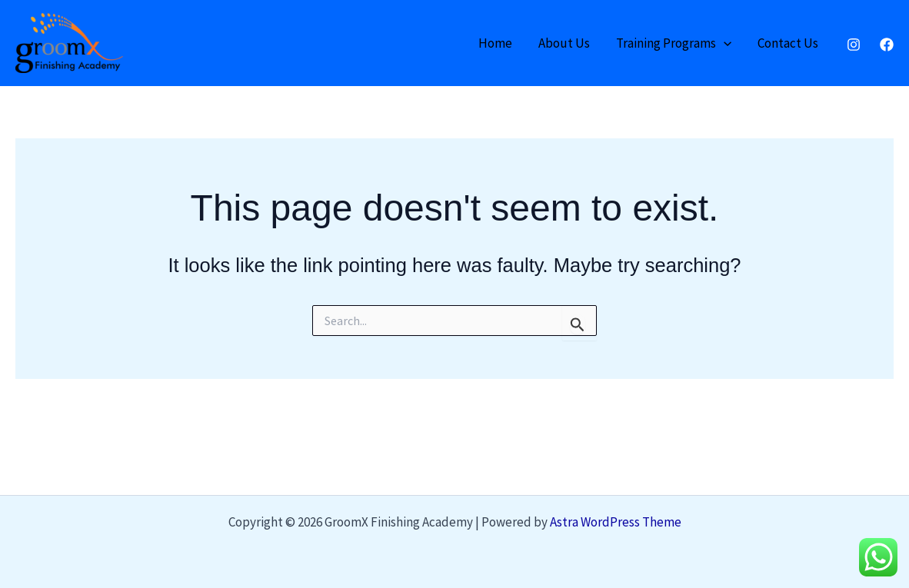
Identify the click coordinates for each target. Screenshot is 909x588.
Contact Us (788, 43)
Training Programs (674, 43)
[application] (724, 43)
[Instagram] (854, 45)
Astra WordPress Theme (616, 522)
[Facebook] (887, 45)
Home (495, 43)
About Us (564, 43)
